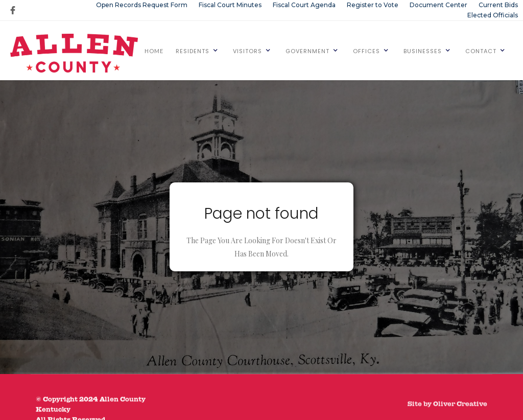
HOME (154, 51)
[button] (197, 51)
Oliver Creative (460, 410)
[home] (74, 53)
